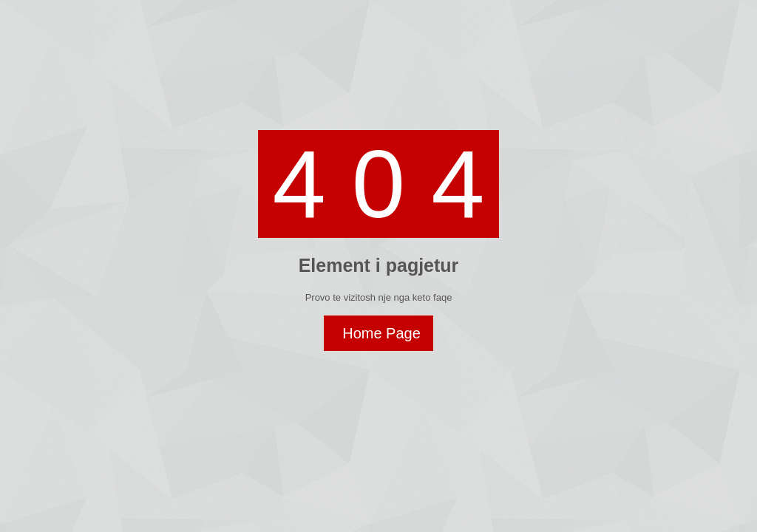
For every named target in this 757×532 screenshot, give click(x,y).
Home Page (381, 333)
